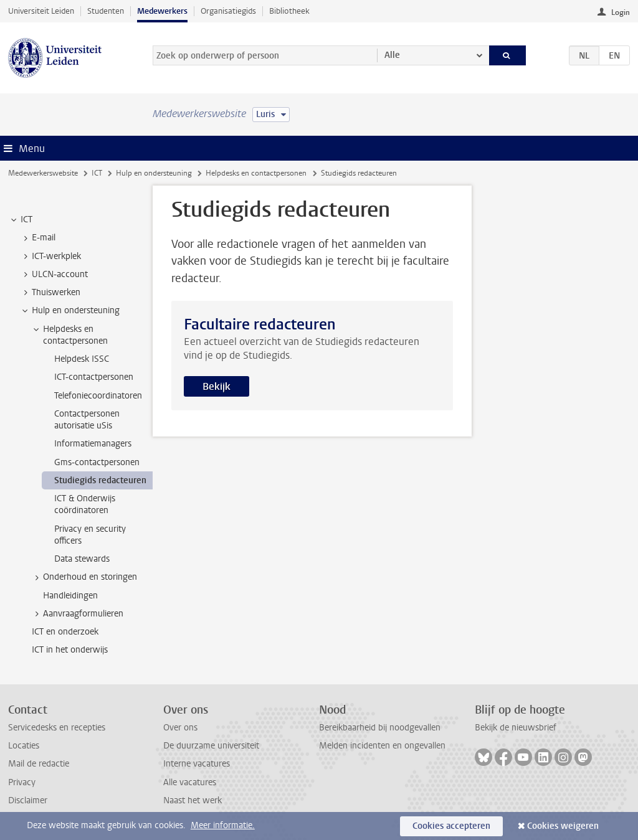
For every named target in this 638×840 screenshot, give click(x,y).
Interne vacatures (197, 764)
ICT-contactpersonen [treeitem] (94, 377)
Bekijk (217, 386)
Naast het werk (193, 800)
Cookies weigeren (563, 826)
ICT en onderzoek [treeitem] (65, 632)
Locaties (24, 746)
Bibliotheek (289, 11)
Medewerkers (162, 11)
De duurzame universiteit (211, 746)
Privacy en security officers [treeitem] (90, 535)
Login (621, 12)
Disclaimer (28, 800)
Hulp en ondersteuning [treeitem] (70, 311)
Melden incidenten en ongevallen (382, 746)
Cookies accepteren (451, 826)
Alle (392, 55)
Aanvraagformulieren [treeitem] (77, 614)
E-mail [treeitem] (38, 238)
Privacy (22, 782)
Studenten (106, 11)
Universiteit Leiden (41, 11)
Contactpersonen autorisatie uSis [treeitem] (87, 420)
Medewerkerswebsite (43, 173)
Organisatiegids (228, 11)
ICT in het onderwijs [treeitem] (70, 650)
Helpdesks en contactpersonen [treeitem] (69, 335)
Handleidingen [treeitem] (70, 596)
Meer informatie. (223, 825)
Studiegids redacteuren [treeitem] (100, 480)
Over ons (180, 728)
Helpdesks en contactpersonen (256, 173)
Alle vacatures (190, 782)
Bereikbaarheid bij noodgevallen (380, 728)
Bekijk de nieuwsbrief (516, 728)
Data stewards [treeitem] (82, 559)
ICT (97, 173)
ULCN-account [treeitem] (54, 275)
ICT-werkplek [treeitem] (50, 257)
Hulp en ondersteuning (154, 173)
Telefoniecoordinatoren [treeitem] (98, 396)
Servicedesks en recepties (57, 728)
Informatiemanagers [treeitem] (93, 444)
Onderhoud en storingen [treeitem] (84, 577)
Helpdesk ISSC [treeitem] (82, 359)
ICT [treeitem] (21, 220)
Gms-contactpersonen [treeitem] (97, 462)
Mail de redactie (39, 764)
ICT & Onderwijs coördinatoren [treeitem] (85, 504)
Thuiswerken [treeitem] (50, 293)
